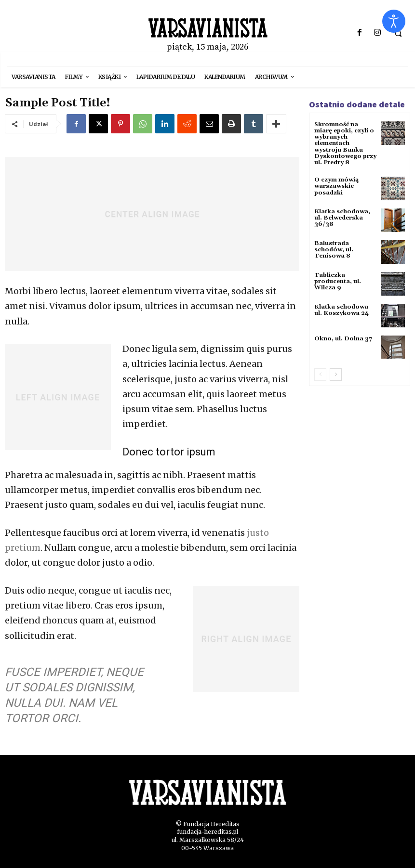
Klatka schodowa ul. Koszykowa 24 (341, 310)
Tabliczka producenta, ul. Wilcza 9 (338, 281)
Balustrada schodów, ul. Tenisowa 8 (334, 250)
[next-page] (336, 375)
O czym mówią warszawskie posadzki (336, 186)
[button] (398, 33)
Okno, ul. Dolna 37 (343, 339)
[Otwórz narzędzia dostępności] (394, 21)
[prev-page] (320, 375)
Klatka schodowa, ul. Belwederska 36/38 (342, 218)
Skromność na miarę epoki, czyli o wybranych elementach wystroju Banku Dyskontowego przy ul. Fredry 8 (345, 143)
